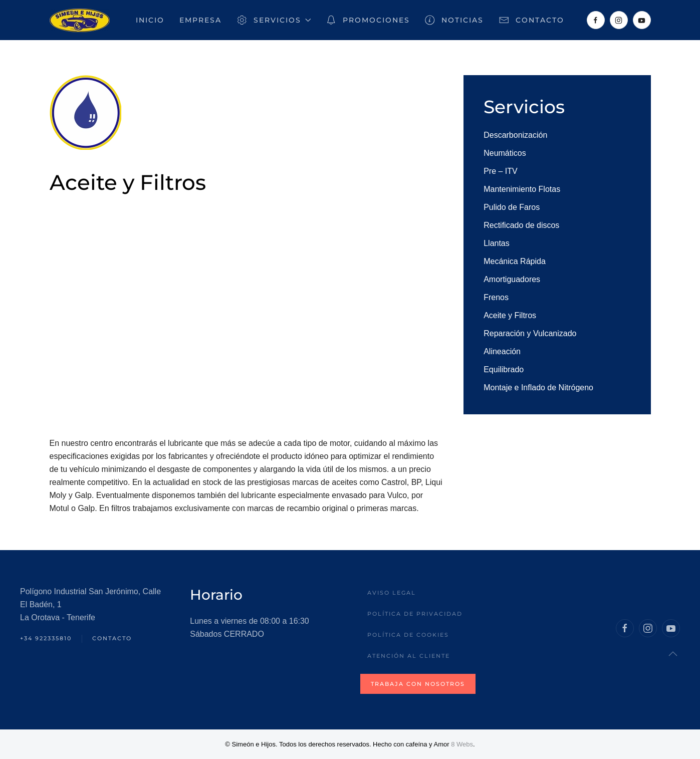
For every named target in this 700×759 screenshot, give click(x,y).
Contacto (531, 20)
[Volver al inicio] (80, 20)
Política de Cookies (408, 635)
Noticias (454, 20)
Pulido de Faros (512, 207)
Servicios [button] (274, 20)
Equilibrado (504, 369)
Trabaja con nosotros (418, 684)
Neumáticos (505, 153)
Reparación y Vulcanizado (530, 333)
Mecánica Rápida (515, 261)
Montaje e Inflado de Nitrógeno (538, 388)
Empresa (200, 20)
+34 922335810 (46, 638)
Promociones (368, 20)
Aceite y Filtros (510, 315)
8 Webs (462, 744)
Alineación (502, 351)
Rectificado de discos (521, 225)
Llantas (497, 243)
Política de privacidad (415, 614)
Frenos (496, 297)
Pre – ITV (501, 171)
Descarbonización (515, 135)
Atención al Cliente (409, 656)
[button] (673, 654)
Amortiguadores (512, 279)
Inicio (150, 20)
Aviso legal (392, 593)
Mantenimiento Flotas (522, 189)
